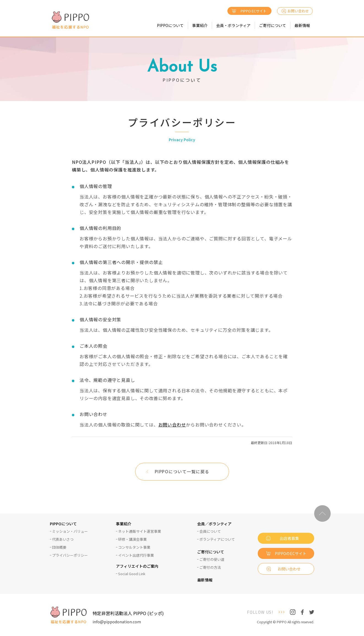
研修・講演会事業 (132, 539)
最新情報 (302, 25)
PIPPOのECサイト (291, 553)
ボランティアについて (217, 539)
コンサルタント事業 (134, 547)
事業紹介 (200, 25)
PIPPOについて (170, 25)
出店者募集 (289, 538)
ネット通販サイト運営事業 (140, 531)
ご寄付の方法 (210, 567)
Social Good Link (132, 574)
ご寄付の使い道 (212, 559)
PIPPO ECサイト (254, 11)
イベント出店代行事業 (136, 555)
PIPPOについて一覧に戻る (182, 471)
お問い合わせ (298, 11)
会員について (210, 531)
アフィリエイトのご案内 (137, 566)
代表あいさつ (63, 539)
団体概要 (59, 547)
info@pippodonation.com (117, 622)
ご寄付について (273, 25)
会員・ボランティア (233, 25)
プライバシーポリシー (70, 555)
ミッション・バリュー (70, 531)
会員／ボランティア (214, 524)
